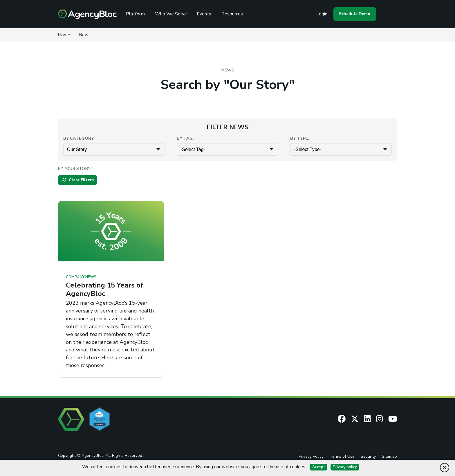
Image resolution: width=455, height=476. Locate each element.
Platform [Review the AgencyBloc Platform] (137, 14)
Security (368, 457)
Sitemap (389, 457)
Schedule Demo (354, 14)
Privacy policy (345, 467)
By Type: (300, 138)
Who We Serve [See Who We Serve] (173, 14)
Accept (319, 467)
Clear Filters (78, 180)
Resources (234, 14)
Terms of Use (342, 457)
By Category (78, 138)
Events (206, 14)
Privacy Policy (311, 457)
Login (321, 14)
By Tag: (185, 138)
